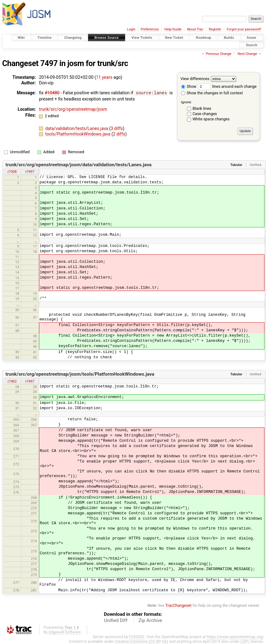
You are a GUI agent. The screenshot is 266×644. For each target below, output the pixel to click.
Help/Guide (173, 29)
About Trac (195, 29)
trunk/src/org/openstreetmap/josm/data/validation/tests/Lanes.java (79, 165)
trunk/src (113, 63)
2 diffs (119, 134)
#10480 (52, 93)
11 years (104, 77)
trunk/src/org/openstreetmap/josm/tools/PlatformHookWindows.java (80, 374)
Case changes (205, 114)
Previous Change (219, 54)
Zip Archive (150, 620)
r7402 (12, 381)
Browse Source (107, 38)
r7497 (30, 172)
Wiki (21, 38)
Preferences (150, 29)
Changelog (73, 38)
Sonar (252, 38)
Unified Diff (116, 620)
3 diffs (117, 128)
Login (131, 29)
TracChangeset (179, 605)
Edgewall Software (65, 632)
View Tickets (142, 38)
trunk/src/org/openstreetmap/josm (73, 109)
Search (252, 45)
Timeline (45, 38)
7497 (49, 63)
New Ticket (174, 38)
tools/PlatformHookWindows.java (78, 134)
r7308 (12, 172)
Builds (229, 38)
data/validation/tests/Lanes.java (77, 128)
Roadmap (203, 38)
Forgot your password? (244, 29)
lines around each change (227, 86)
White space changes (211, 119)
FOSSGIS (137, 637)
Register (215, 29)
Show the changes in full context (212, 93)
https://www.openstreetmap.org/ (235, 637)
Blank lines (202, 108)
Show (189, 86)
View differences (195, 79)
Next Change (247, 54)
